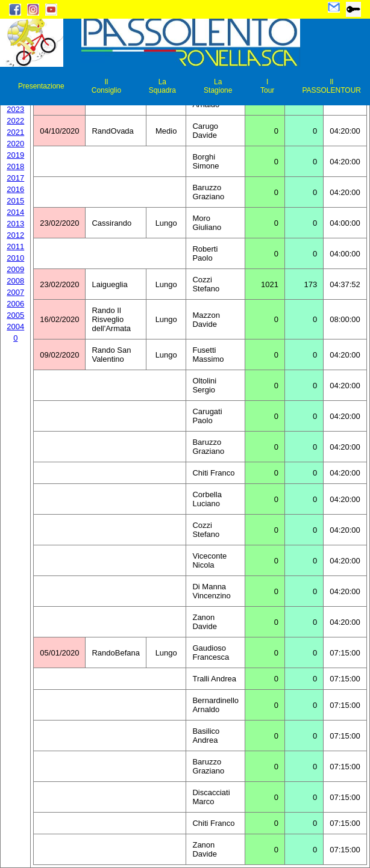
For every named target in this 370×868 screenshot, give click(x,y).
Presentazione (41, 86)
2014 (15, 212)
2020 (15, 144)
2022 (15, 121)
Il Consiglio (106, 86)
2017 (15, 178)
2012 (15, 235)
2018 (15, 166)
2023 (15, 109)
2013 (15, 224)
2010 (15, 258)
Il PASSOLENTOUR (331, 86)
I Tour (267, 86)
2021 (15, 132)
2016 (15, 189)
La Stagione (218, 86)
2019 (15, 155)
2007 (15, 292)
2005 (15, 315)
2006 (15, 304)
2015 (15, 201)
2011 (15, 246)
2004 (15, 327)
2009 (15, 269)
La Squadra (162, 86)
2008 (15, 281)
